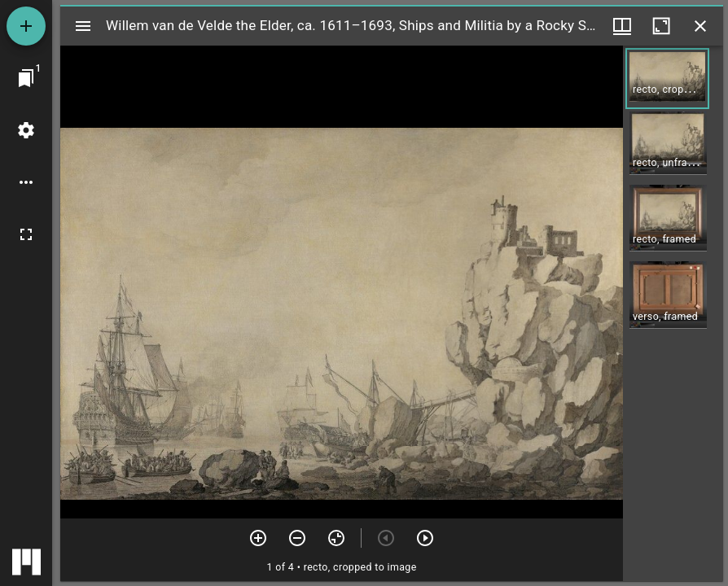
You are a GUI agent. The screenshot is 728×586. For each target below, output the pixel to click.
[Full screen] (26, 234)
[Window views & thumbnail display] (622, 26)
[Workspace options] (26, 182)
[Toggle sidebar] (83, 26)
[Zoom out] (297, 538)
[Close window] (700, 26)
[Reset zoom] (336, 538)
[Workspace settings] (26, 130)
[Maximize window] (661, 26)
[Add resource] (26, 26)
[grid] (673, 313)
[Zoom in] (258, 538)
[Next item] (425, 538)
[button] (667, 79)
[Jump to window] (26, 78)
